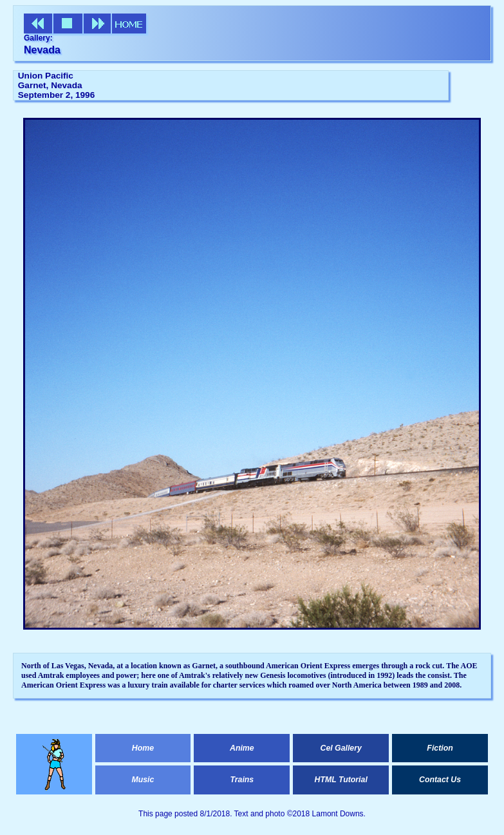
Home (143, 748)
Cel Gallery (341, 748)
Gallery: (38, 38)
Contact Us (440, 780)
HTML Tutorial (341, 780)
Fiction (440, 748)
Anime (242, 748)
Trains (242, 780)
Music (143, 780)
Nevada (42, 50)
